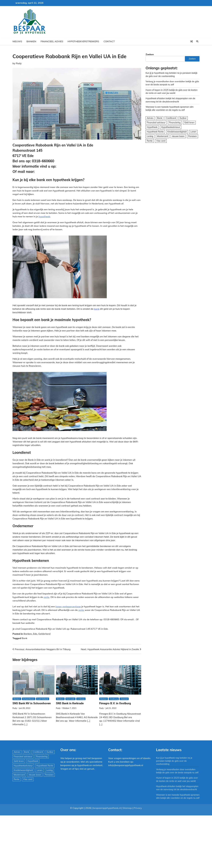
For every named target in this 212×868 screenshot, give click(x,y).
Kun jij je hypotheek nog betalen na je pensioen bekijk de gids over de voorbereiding (174, 761)
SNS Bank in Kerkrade (70, 703)
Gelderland (44, 634)
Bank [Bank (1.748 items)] (160, 118)
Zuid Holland (43, 699)
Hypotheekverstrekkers (83, 41)
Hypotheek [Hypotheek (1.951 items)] (152, 127)
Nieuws (17, 41)
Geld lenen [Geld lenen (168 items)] (189, 123)
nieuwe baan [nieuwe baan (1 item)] (178, 136)
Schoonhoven (29, 699)
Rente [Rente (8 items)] (150, 141)
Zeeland (124, 699)
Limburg (81, 699)
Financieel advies (52, 41)
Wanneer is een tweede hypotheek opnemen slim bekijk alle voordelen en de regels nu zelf (176, 798)
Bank (24, 638)
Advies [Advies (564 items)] (150, 118)
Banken (31, 41)
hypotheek (44, 216)
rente (46, 597)
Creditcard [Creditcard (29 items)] (171, 118)
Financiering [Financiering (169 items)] (175, 123)
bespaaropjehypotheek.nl (107, 811)
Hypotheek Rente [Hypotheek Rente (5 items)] (155, 132)
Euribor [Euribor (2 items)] (183, 118)
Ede (35, 634)
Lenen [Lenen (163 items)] (193, 132)
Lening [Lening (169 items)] (150, 136)
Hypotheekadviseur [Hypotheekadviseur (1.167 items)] (171, 127)
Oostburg (114, 699)
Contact (109, 41)
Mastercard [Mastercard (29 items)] (163, 136)
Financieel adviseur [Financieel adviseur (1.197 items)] (156, 123)
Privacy (138, 811)
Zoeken (150, 54)
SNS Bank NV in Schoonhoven (32, 703)
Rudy (19, 63)
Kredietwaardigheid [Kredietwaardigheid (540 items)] (177, 132)
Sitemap (127, 811)
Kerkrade (70, 699)
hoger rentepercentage (68, 606)
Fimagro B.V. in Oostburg (115, 703)
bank (97, 309)
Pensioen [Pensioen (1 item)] (192, 136)
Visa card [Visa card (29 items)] (161, 141)
